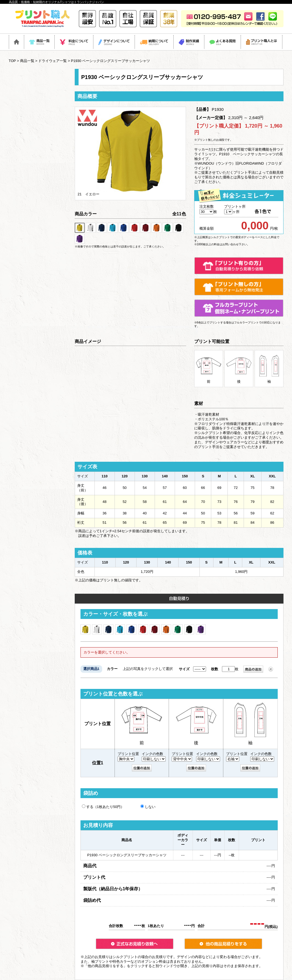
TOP (12, 61)
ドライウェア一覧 (52, 61)
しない (148, 807)
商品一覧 (27, 61)
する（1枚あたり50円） (103, 807)
